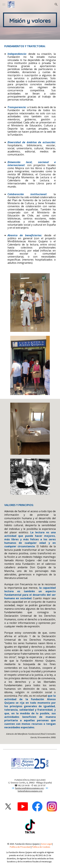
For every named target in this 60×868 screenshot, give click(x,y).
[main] (30, 20)
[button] (4, 4)
